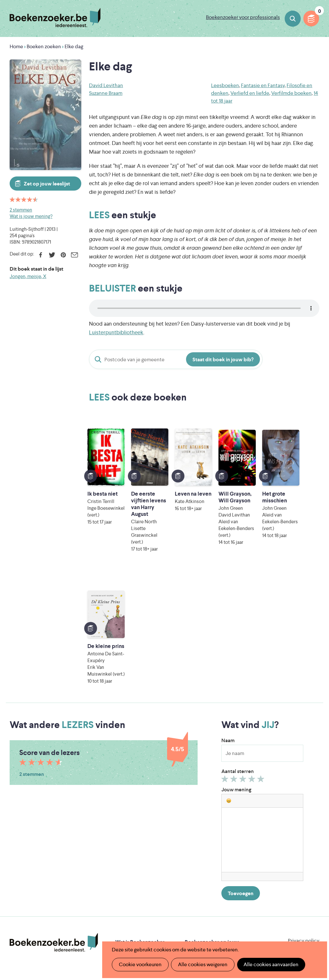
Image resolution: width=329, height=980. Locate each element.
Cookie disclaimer (299, 816)
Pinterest (63, 255)
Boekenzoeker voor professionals (243, 17)
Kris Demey (220, 927)
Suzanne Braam (106, 93)
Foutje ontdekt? (134, 872)
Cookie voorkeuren (140, 964)
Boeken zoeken (293, 19)
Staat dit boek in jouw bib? (223, 360)
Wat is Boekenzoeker (140, 810)
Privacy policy (304, 809)
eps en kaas (279, 927)
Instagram (314, 837)
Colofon (195, 851)
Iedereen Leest (209, 891)
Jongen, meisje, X (28, 276)
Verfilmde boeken (291, 93)
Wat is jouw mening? (31, 216)
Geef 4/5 (253, 648)
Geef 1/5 (226, 648)
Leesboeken (225, 85)
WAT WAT (174, 918)
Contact (194, 861)
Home (16, 46)
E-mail (74, 255)
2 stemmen (21, 210)
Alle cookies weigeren (202, 964)
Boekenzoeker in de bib (143, 830)
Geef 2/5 (235, 648)
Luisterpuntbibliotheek (116, 332)
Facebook (41, 255)
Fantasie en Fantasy (263, 85)
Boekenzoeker (55, 18)
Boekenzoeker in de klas (144, 820)
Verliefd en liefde (250, 93)
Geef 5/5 (262, 648)
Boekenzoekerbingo (139, 841)
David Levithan (106, 85)
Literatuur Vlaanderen (151, 900)
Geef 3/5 (244, 648)
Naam (228, 608)
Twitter (52, 255)
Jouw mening (236, 657)
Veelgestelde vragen (139, 861)
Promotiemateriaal (137, 851)
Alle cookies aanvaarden (270, 964)
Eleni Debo (163, 927)
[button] (229, 669)
